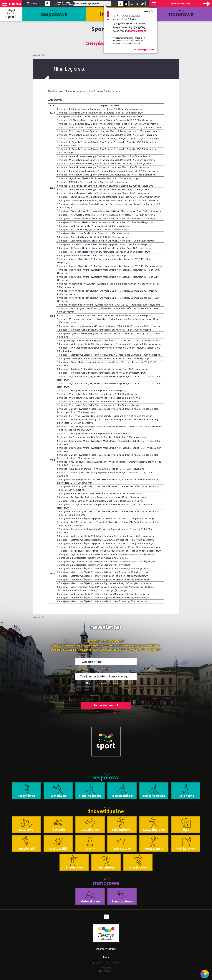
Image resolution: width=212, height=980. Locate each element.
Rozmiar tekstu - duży (143, 4)
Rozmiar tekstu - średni (137, 4)
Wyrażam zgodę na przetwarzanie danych (104, 683)
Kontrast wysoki (126, 4)
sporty (54, 14)
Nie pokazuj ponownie (144, 50)
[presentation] (106, 692)
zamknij (148, 11)
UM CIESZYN (115, 962)
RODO (106, 957)
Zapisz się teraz (106, 705)
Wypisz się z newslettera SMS (106, 713)
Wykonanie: (106, 969)
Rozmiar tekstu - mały (132, 4)
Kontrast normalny (120, 4)
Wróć (41, 55)
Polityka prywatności (106, 949)
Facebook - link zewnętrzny (47, 4)
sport (11, 17)
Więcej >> (122, 683)
